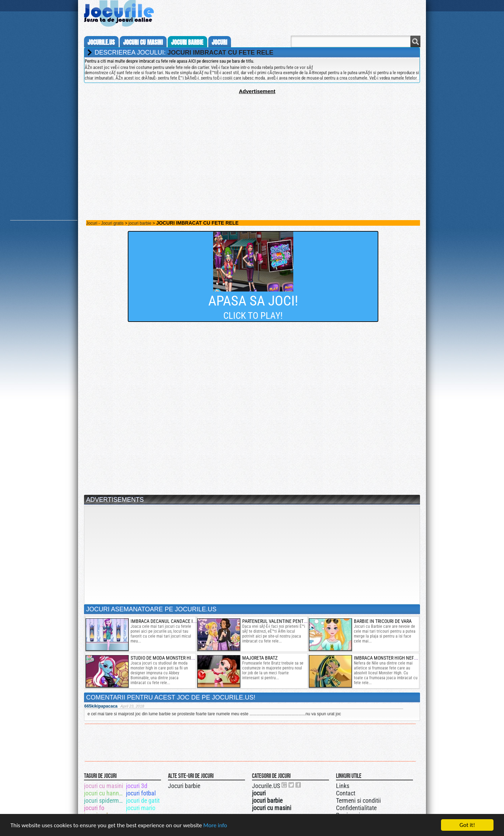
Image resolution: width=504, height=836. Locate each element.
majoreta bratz (260, 658)
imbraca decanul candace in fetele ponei (178, 621)
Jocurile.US (266, 786)
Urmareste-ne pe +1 (285, 785)
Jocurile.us (101, 42)
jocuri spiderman (104, 800)
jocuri (219, 42)
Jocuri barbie (184, 786)
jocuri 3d (137, 786)
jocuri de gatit (143, 800)
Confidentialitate (356, 808)
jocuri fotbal (141, 793)
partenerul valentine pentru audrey (284, 621)
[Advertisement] (252, 143)
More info (215, 825)
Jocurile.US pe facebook (299, 785)
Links (343, 786)
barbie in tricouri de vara (383, 621)
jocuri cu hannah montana (104, 793)
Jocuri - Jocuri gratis (105, 223)
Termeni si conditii (358, 800)
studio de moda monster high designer (174, 658)
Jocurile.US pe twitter (292, 785)
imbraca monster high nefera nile (393, 658)
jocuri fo (94, 808)
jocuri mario (141, 808)
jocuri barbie (187, 42)
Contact (346, 793)
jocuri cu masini (143, 42)
